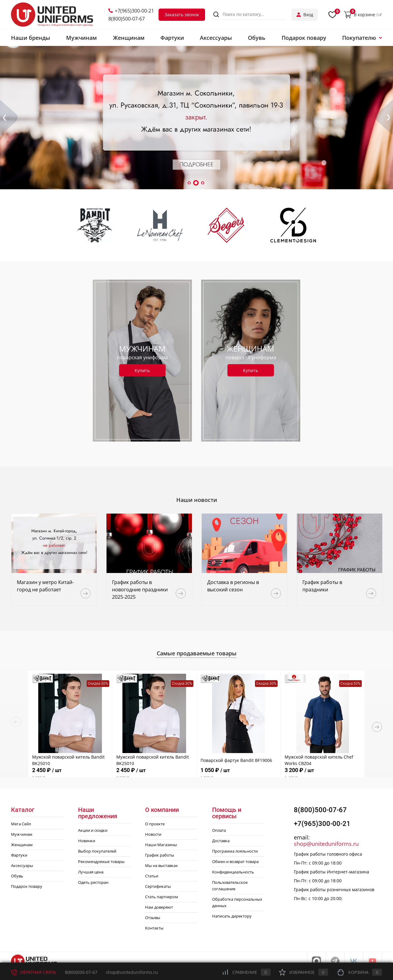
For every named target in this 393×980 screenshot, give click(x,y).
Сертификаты (158, 886)
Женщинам (22, 845)
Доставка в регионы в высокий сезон (233, 586)
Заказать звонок (182, 15)
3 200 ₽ (323, 774)
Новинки (87, 841)
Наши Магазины (161, 845)
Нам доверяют (159, 907)
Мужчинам (22, 834)
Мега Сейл (21, 824)
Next (377, 727)
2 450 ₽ (70, 774)
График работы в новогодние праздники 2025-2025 (140, 590)
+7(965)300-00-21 (131, 11)
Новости (153, 834)
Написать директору (232, 916)
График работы (160, 855)
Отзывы (153, 918)
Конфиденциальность (233, 872)
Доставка (221, 841)
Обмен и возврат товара (235, 861)
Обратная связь (34, 972)
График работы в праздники (322, 586)
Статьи (152, 876)
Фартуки (19, 855)
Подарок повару (27, 886)
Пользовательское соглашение (230, 886)
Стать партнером (162, 897)
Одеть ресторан (93, 882)
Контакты (154, 928)
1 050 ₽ (238, 774)
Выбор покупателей (97, 851)
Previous (16, 722)
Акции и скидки (93, 830)
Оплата (219, 830)
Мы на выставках (161, 865)
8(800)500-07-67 (127, 19)
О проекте (155, 824)
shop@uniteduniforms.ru (326, 844)
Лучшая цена (91, 872)
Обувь (17, 876)
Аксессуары (22, 865)
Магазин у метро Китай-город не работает (45, 586)
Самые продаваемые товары (197, 653)
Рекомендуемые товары (101, 861)
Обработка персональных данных (237, 902)
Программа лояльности (235, 851)
